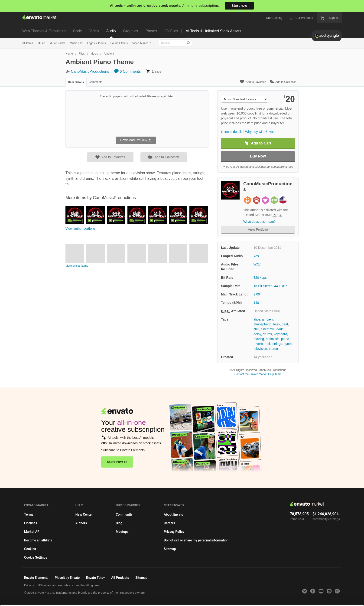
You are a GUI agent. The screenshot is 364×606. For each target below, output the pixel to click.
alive (257, 319)
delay (257, 334)
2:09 (257, 294)
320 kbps (260, 278)
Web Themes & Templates (44, 31)
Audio (111, 31)
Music (41, 43)
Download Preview (136, 140)
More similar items (77, 266)
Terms (29, 514)
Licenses (31, 523)
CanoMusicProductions (90, 71)
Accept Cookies (258, 593)
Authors (81, 523)
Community (124, 514)
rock (267, 344)
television (260, 349)
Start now (239, 6)
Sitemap (170, 549)
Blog (119, 523)
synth (288, 344)
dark (280, 329)
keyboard (280, 334)
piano (285, 339)
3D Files (171, 31)
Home (69, 54)
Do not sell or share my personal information (196, 540)
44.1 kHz (281, 286)
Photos (151, 31)
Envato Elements (36, 578)
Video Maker (140, 43)
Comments (127, 71)
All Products (120, 578)
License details (232, 132)
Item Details (76, 82)
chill (256, 329)
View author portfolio (80, 229)
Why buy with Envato (260, 132)
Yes (256, 256)
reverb (258, 344)
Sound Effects (119, 43)
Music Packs (57, 43)
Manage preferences (326, 593)
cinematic (268, 329)
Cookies (30, 549)
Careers (169, 523)
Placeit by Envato (67, 578)
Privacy (50, 600)
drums (267, 334)
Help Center (84, 514)
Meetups (122, 532)
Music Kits (76, 43)
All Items (28, 43)
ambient (268, 319)
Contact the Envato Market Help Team (258, 374)
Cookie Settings (36, 557)
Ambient (109, 54)
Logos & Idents (96, 43)
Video (94, 31)
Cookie (29, 600)
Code (78, 31)
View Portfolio (258, 229)
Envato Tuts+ (96, 578)
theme (273, 349)
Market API (32, 532)
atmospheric (262, 324)
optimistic (273, 339)
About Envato (173, 514)
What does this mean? (259, 222)
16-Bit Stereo (263, 286)
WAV (257, 264)
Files (82, 54)
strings (277, 344)
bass (276, 324)
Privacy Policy (174, 532)
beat (285, 324)
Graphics (131, 31)
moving (259, 339)
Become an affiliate (38, 540)
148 (256, 303)
